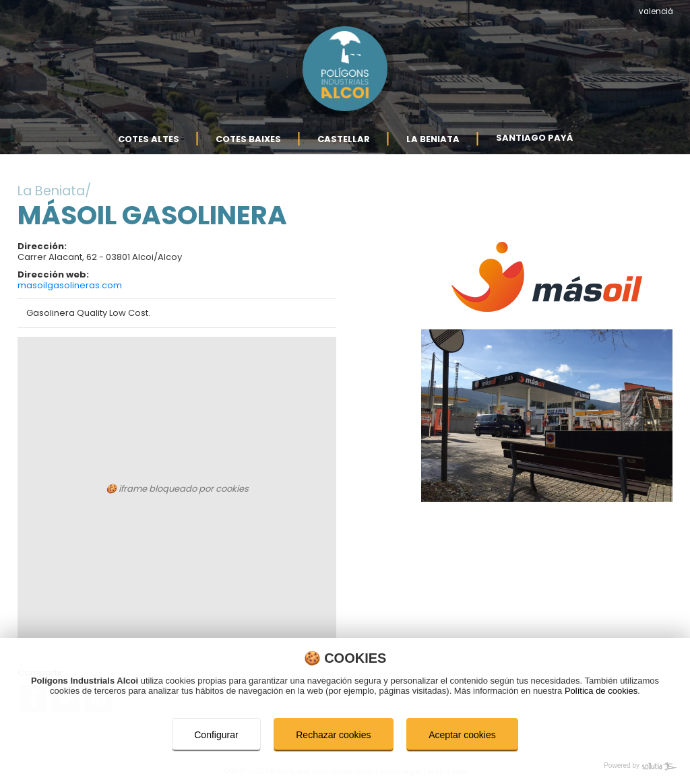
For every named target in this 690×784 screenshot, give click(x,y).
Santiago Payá (534, 138)
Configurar (216, 735)
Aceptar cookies (462, 735)
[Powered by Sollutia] (345, 766)
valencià (656, 11)
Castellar (344, 138)
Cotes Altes (149, 138)
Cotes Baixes (248, 138)
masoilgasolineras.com (70, 285)
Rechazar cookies (333, 735)
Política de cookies (601, 691)
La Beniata (433, 138)
